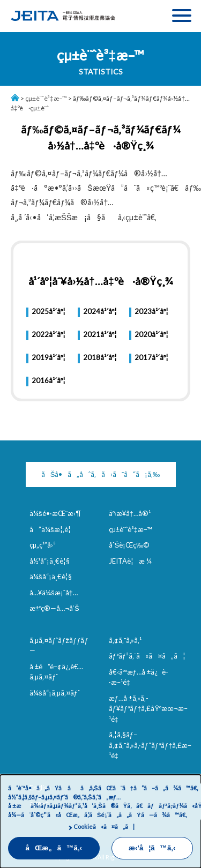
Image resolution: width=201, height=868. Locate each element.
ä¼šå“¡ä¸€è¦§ (51, 577)
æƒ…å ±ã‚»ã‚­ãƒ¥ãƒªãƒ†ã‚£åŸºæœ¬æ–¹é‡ (148, 709)
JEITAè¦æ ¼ (130, 561)
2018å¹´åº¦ (100, 357)
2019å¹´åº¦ (49, 357)
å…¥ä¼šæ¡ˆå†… (54, 593)
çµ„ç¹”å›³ (43, 545)
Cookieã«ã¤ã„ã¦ (104, 826)
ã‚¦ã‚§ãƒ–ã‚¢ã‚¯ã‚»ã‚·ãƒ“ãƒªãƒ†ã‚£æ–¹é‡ (150, 745)
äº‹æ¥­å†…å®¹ (130, 513)
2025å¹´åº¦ (49, 311)
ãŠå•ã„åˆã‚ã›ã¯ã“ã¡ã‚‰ (101, 474)
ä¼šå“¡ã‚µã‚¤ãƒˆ (55, 693)
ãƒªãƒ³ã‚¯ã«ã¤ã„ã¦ (147, 656)
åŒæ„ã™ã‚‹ (54, 848)
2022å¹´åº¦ (49, 334)
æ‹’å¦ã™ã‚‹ (152, 848)
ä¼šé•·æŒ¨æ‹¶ (55, 513)
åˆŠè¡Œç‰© (129, 545)
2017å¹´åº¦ (151, 357)
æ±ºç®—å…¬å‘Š (54, 608)
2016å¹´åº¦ (49, 380)
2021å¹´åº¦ (100, 334)
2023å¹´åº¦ (151, 311)
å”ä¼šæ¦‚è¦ (53, 529)
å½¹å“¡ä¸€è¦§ (50, 561)
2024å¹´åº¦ (100, 311)
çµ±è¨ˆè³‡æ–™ (46, 98)
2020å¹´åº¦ (151, 334)
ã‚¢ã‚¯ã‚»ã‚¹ (125, 640)
